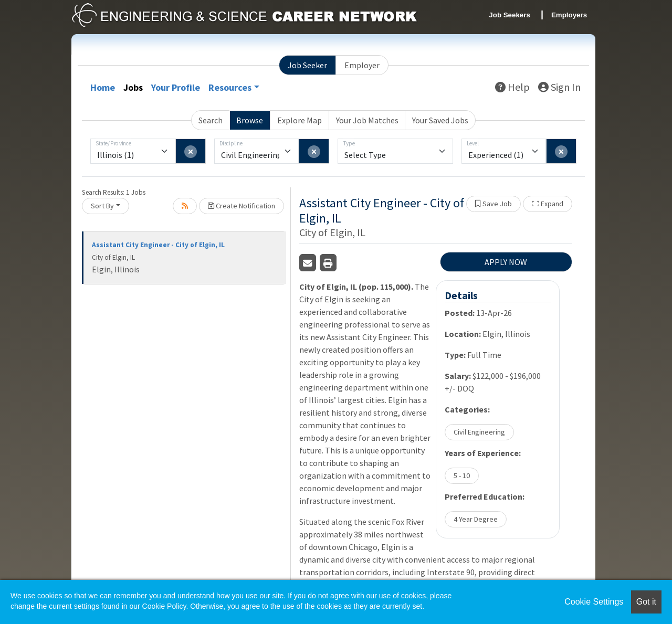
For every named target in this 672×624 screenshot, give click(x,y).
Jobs (133, 87)
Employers (569, 15)
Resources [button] (230, 87)
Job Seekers (510, 15)
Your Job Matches (367, 120)
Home (103, 87)
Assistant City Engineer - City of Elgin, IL (158, 245)
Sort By (102, 206)
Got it (646, 602)
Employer (362, 65)
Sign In (559, 87)
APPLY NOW (506, 262)
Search (211, 120)
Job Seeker (307, 65)
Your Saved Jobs (440, 120)
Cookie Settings (594, 602)
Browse (250, 120)
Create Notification (241, 206)
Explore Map (300, 120)
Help (512, 87)
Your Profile (176, 87)
